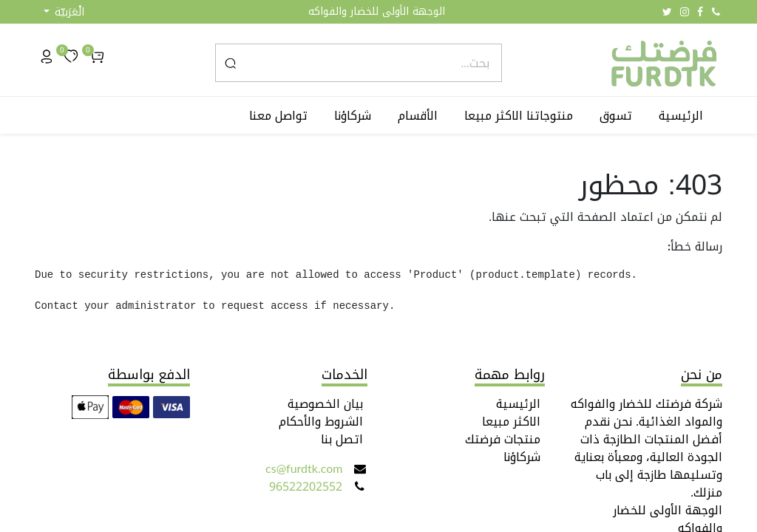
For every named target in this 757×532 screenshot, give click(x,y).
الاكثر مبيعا (511, 422)
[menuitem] (684, 116)
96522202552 (306, 487)
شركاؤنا (522, 457)
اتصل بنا (342, 439)
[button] (64, 12)
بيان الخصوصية (325, 404)
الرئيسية (518, 404)
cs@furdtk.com (304, 469)
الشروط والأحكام (321, 422)
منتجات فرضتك (503, 439)
